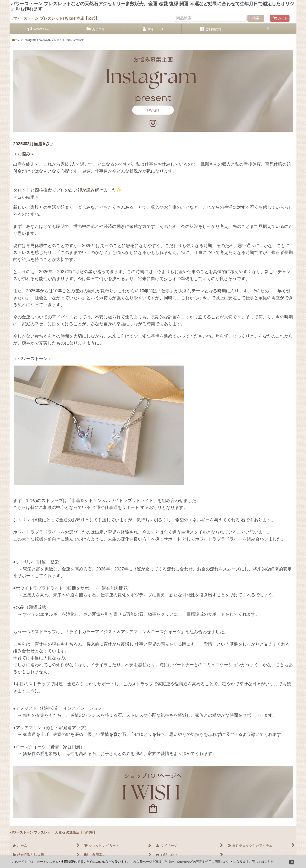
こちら (269, 862)
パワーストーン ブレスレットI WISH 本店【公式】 (56, 18)
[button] (268, 29)
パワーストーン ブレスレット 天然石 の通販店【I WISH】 (53, 832)
